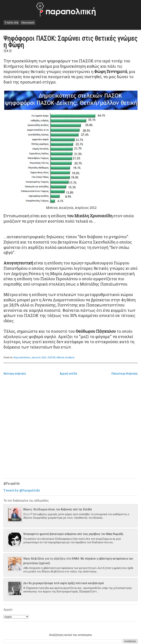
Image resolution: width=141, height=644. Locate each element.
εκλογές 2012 (39, 357)
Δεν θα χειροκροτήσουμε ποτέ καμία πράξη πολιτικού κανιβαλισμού (64, 583)
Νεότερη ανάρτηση (15, 374)
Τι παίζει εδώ (11, 23)
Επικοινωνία (28, 23)
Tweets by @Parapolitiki (22, 490)
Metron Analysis (66, 357)
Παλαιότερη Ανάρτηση (124, 374)
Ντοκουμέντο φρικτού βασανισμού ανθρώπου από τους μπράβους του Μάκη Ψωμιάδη (73, 534)
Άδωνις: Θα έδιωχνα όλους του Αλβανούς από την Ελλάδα (58, 509)
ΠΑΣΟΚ (52, 357)
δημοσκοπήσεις (22, 357)
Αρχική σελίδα (68, 374)
